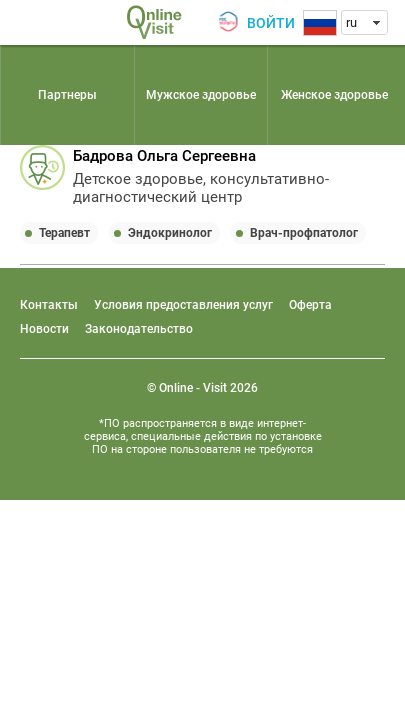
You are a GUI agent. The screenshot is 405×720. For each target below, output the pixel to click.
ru (351, 22)
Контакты (49, 305)
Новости (44, 329)
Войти (271, 23)
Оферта (310, 305)
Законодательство (139, 329)
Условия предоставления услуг (183, 305)
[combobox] (364, 22)
